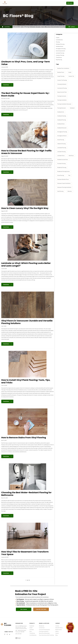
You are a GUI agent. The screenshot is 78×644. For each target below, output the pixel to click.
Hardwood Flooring (60, 44)
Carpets (58, 37)
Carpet (31, 628)
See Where (73, 27)
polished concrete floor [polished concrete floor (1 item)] (63, 159)
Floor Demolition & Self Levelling (46, 635)
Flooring (58, 42)
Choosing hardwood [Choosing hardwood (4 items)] (62, 84)
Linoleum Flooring (60, 55)
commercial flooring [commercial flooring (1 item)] (62, 88)
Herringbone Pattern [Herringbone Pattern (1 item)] (62, 136)
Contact (57, 626)
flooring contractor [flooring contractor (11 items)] (62, 96)
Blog (56, 635)
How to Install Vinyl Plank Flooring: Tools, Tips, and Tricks (26, 381)
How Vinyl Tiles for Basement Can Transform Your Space (25, 553)
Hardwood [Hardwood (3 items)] (72, 108)
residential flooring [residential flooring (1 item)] (62, 167)
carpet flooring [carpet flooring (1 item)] (61, 76)
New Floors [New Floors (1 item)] (71, 155)
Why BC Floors (59, 630)
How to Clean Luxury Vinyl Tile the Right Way (25, 208)
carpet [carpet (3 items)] (70, 72)
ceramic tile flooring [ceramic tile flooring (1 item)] (62, 80)
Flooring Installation (44, 631)
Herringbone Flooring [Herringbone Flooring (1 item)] (62, 132)
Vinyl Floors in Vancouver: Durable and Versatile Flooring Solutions (27, 322)
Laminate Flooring (60, 53)
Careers (57, 633)
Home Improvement (60, 51)
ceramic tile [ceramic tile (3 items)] (71, 76)
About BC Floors (59, 628)
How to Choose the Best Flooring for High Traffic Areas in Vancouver (26, 152)
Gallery (57, 631)
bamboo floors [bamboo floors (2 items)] (61, 72)
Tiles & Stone (59, 57)
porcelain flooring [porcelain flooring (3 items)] (61, 163)
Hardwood (32, 626)
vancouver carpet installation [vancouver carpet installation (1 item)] (64, 183)
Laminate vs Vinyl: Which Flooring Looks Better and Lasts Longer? (26, 264)
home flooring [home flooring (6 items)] (61, 140)
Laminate (32, 630)
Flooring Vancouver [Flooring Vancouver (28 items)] (62, 108)
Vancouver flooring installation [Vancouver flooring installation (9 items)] (64, 187)
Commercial (42, 628)
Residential (42, 626)
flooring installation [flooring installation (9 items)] (62, 100)
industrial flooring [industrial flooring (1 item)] (61, 144)
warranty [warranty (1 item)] (70, 191)
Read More (6, 85)
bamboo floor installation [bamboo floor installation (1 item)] (63, 68)
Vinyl (31, 631)
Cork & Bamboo (59, 40)
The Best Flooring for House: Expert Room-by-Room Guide (26, 94)
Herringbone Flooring (61, 49)
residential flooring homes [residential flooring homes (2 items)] (63, 171)
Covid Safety (7, 27)
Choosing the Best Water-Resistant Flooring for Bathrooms (26, 494)
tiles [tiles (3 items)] (69, 175)
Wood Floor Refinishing (44, 633)
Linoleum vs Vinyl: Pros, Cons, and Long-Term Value (26, 63)
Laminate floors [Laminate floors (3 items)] (61, 155)
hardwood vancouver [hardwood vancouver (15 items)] (62, 128)
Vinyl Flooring (59, 60)
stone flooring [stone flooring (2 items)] (61, 175)
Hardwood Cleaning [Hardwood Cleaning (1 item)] (62, 116)
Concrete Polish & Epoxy (44, 630)
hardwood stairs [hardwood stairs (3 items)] (61, 124)
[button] (76, 3)
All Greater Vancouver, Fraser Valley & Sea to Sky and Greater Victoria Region (48, 27)
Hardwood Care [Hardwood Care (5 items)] (61, 112)
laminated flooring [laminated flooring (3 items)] (62, 148)
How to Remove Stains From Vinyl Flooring (24, 438)
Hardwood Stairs (60, 46)
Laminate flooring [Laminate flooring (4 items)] (61, 152)
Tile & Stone (32, 633)
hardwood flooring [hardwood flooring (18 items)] (62, 120)
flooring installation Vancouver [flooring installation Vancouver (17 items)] (64, 104)
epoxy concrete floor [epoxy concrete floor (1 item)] (62, 92)
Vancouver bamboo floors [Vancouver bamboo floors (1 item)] (63, 179)
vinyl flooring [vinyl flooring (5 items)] (60, 191)
